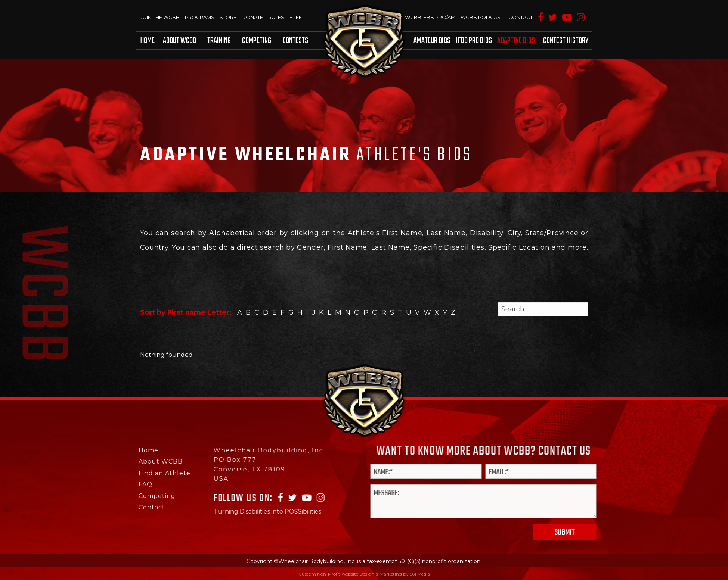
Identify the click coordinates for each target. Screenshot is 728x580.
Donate (252, 17)
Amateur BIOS (432, 41)
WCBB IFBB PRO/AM (430, 17)
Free (296, 17)
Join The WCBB (160, 17)
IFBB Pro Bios (474, 41)
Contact (521, 17)
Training (219, 41)
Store (228, 17)
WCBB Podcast (482, 17)
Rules (276, 17)
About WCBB (179, 41)
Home (147, 41)
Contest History (566, 41)
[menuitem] (149, 41)
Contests (295, 41)
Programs (200, 17)
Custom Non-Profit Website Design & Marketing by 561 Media (364, 574)
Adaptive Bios (516, 41)
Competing (257, 41)
